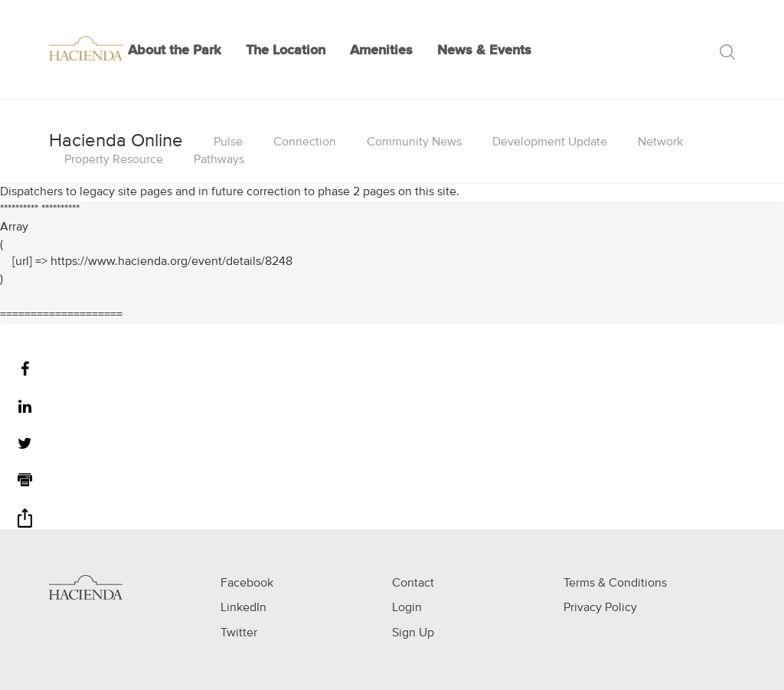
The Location (286, 51)
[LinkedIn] (25, 408)
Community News (414, 142)
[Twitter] (25, 445)
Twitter (239, 633)
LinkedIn (243, 608)
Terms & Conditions (615, 584)
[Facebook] (25, 370)
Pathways (219, 160)
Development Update (550, 142)
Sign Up (413, 633)
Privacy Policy (600, 608)
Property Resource (114, 160)
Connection (305, 142)
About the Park (175, 51)
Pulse (228, 142)
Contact (413, 584)
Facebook (247, 584)
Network (660, 142)
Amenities (381, 51)
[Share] (25, 523)
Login (407, 608)
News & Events (484, 51)
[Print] (25, 482)
